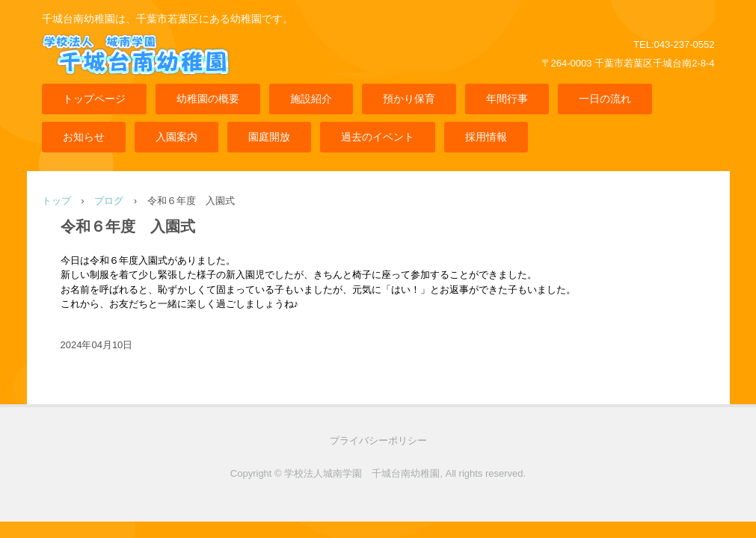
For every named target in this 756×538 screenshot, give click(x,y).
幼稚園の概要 (208, 99)
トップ (56, 201)
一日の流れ (605, 99)
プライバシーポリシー (378, 440)
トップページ (94, 99)
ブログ (109, 201)
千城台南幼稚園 (158, 66)
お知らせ (84, 137)
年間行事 (507, 99)
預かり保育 (409, 99)
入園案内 (176, 137)
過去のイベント (378, 137)
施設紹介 (311, 99)
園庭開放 (269, 137)
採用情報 (486, 137)
